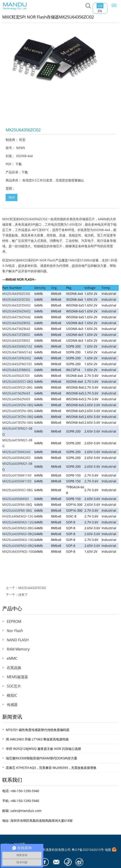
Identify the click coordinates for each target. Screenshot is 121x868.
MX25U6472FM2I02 (17, 358)
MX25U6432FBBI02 (16, 370)
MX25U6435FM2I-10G (18, 551)
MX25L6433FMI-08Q (17, 505)
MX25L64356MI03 (15, 499)
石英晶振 (14, 668)
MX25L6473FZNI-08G (18, 423)
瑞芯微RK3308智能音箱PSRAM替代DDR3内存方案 (42, 758)
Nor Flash (15, 631)
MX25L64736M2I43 (16, 452)
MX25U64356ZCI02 (16, 294)
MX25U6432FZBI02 (16, 340)
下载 (19, 164)
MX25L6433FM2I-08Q (18, 534)
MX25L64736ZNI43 (16, 393)
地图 (108, 850)
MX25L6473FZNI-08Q (18, 417)
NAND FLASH (18, 640)
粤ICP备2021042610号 (88, 850)
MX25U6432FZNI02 (16, 305)
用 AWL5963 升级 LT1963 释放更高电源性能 (37, 739)
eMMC (12, 658)
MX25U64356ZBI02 (16, 323)
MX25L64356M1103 (17, 481)
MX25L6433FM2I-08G (18, 528)
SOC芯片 (14, 686)
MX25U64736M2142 (17, 352)
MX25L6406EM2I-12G (18, 522)
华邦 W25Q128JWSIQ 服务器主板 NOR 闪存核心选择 (43, 749)
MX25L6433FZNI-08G (18, 411)
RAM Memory (18, 649)
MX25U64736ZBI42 (16, 329)
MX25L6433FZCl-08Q (18, 381)
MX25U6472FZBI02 (16, 335)
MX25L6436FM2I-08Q (18, 546)
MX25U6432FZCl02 (16, 299)
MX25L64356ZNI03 (16, 399)
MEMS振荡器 (17, 677)
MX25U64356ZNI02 (16, 311)
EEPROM (14, 621)
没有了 (23, 594)
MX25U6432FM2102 (17, 364)
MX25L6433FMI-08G (17, 510)
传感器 (12, 705)
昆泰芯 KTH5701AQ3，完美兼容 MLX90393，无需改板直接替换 (51, 768)
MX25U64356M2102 (17, 346)
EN (100, 11)
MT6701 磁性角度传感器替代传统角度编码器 (38, 730)
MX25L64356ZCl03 (16, 376)
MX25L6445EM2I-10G (18, 540)
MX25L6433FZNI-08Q (18, 405)
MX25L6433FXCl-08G (17, 490)
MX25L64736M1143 (17, 475)
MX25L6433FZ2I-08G (17, 387)
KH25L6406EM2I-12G (18, 516)
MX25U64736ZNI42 (16, 317)
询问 (12, 197)
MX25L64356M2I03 (16, 458)
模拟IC (12, 695)
